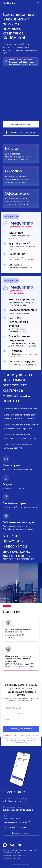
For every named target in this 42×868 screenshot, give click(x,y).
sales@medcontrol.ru (14, 801)
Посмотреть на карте (21, 833)
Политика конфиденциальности (15, 855)
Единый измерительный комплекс (21, 408)
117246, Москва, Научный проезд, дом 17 (16, 820)
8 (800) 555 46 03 (14, 792)
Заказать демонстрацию (21, 124)
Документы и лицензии (11, 858)
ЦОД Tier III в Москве (25, 865)
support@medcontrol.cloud (18, 810)
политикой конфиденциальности (24, 741)
